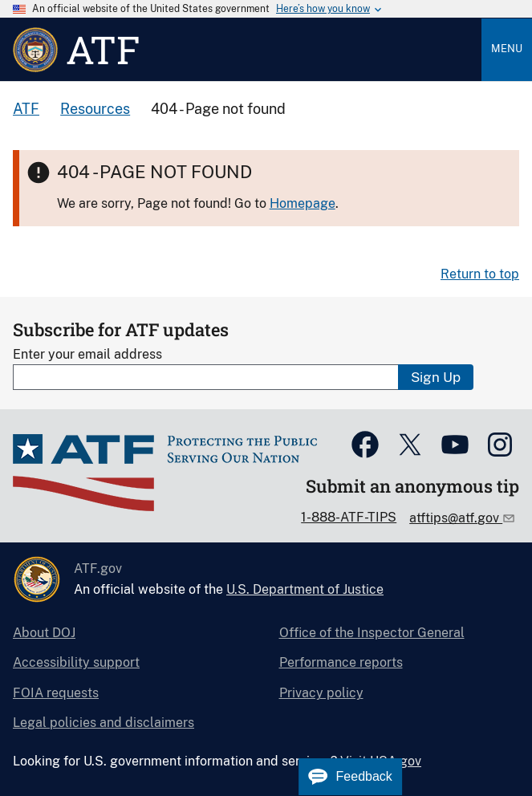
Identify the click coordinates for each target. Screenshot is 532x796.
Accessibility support (76, 662)
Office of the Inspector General (372, 633)
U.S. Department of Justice (305, 589)
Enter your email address (87, 354)
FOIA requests (56, 693)
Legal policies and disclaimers (104, 723)
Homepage (303, 203)
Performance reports (341, 662)
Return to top (480, 274)
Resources (95, 109)
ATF (26, 109)
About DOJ (44, 633)
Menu (507, 49)
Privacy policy (321, 693)
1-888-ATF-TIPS (349, 517)
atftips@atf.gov (456, 518)
